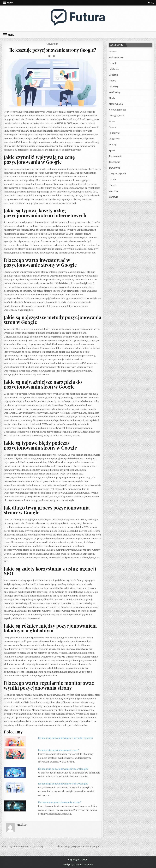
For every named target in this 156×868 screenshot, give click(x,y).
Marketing (53, 44)
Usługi (112, 185)
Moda (112, 98)
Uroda (112, 179)
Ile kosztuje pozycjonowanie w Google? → (80, 846)
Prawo (112, 127)
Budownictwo (116, 57)
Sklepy (113, 145)
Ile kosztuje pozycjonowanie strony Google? (53, 50)
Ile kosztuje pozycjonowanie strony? (58, 750)
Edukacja (114, 69)
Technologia (115, 156)
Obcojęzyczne (117, 116)
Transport (114, 162)
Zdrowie (113, 197)
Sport (112, 150)
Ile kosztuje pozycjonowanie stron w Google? (63, 784)
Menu (10, 3)
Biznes (112, 52)
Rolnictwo (114, 139)
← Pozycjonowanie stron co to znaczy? (23, 846)
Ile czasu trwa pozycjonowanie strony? (60, 802)
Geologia (113, 75)
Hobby (112, 81)
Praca (112, 121)
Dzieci (112, 63)
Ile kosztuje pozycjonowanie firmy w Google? (63, 769)
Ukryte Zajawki (117, 174)
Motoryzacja (116, 104)
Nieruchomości (117, 110)
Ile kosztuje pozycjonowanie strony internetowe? (66, 738)
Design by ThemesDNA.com (78, 865)
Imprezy (114, 87)
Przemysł (114, 133)
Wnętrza (114, 191)
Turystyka (114, 168)
